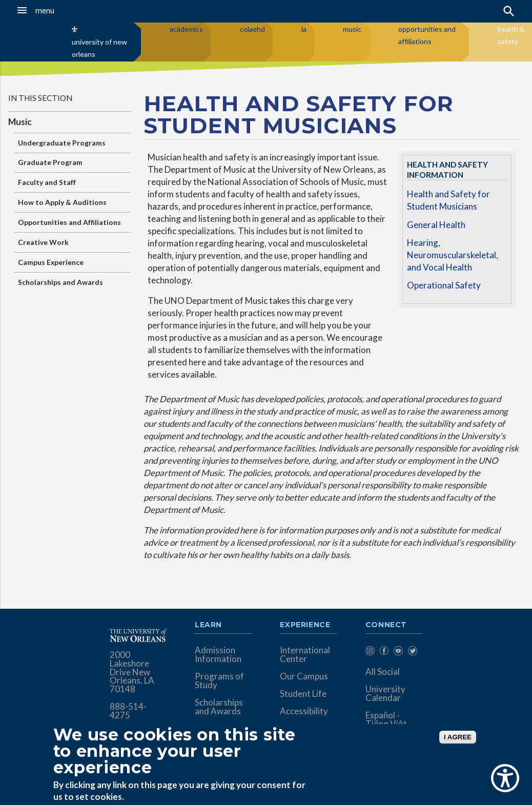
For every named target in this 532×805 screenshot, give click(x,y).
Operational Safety (444, 285)
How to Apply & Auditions (62, 202)
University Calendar (385, 693)
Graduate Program (50, 162)
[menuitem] (370, 653)
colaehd (252, 29)
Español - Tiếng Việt (386, 719)
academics (186, 29)
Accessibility (304, 711)
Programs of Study (219, 680)
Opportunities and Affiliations (69, 222)
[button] (52, 10)
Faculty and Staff (47, 182)
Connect (386, 625)
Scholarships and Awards (60, 282)
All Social (383, 672)
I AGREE (458, 737)
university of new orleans (99, 48)
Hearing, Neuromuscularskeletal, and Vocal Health (453, 255)
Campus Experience (51, 262)
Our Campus (304, 676)
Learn (208, 625)
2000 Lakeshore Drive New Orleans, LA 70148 (132, 672)
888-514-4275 (128, 711)
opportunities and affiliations (427, 35)
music (352, 29)
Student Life (303, 694)
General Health (436, 225)
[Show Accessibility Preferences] (505, 778)
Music (20, 122)
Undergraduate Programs (62, 143)
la (304, 29)
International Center (305, 654)
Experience (305, 625)
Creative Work (43, 242)
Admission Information (218, 654)
